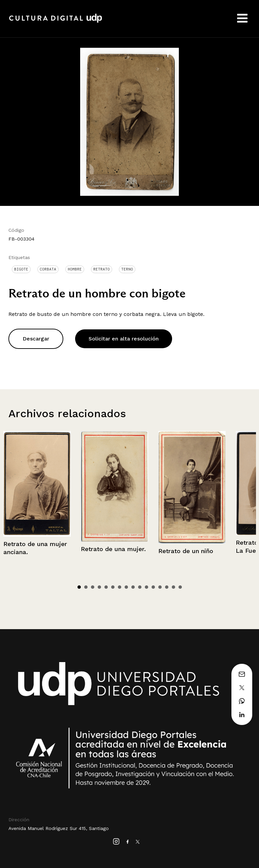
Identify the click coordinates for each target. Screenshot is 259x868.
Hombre (75, 269)
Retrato (102, 269)
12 (153, 587)
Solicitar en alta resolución (124, 339)
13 (160, 587)
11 (147, 587)
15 (173, 587)
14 (167, 587)
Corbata (48, 269)
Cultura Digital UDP (56, 22)
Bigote (21, 269)
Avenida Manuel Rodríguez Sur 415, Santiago (59, 828)
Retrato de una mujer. (113, 549)
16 (180, 587)
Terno (127, 269)
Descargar (36, 339)
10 (140, 587)
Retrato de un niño (186, 551)
